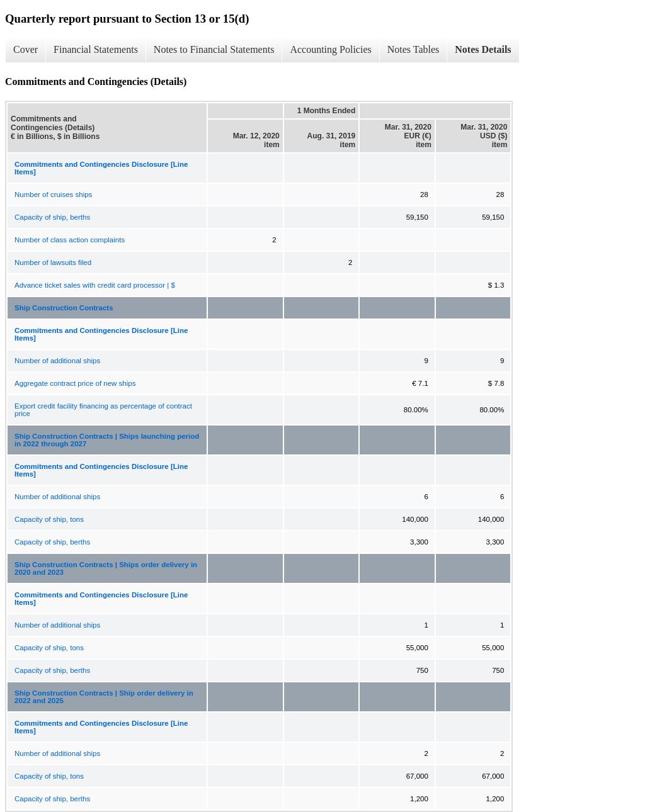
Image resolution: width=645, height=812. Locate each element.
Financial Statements (96, 49)
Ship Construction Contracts (64, 308)
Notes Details (483, 49)
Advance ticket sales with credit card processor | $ (95, 285)
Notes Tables (414, 49)
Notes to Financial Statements (214, 49)
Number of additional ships (57, 361)
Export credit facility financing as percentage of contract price (103, 410)
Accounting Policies (330, 49)
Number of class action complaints (70, 240)
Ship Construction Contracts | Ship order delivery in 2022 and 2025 (104, 697)
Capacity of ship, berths (52, 217)
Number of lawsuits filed (53, 262)
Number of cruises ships (53, 195)
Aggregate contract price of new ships (75, 383)
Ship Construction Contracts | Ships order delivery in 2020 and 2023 (106, 568)
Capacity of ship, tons (49, 519)
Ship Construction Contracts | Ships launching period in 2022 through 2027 (107, 440)
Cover (26, 49)
